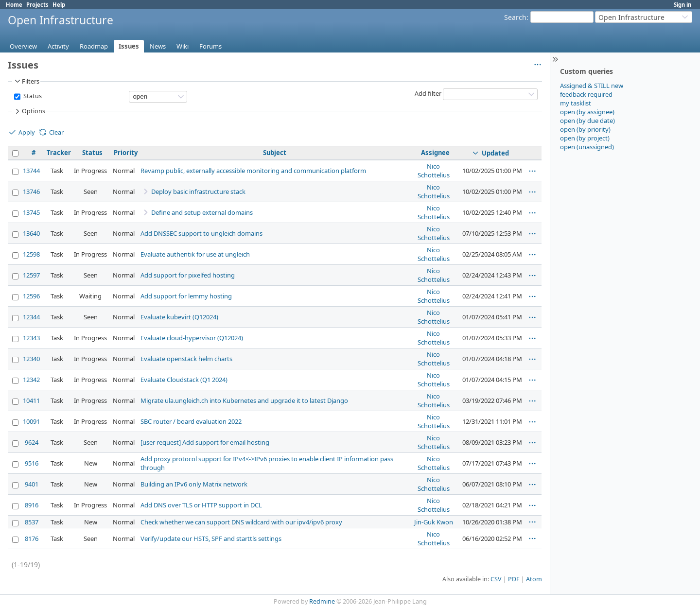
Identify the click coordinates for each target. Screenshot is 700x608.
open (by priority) (585, 129)
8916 (32, 505)
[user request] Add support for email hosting (205, 442)
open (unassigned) (587, 147)
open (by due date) (587, 121)
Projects (37, 5)
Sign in (682, 5)
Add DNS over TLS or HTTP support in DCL (201, 505)
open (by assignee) (587, 112)
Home (14, 5)
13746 (31, 191)
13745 (31, 212)
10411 (31, 400)
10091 (31, 421)
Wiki (183, 46)
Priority (126, 153)
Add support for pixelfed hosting (188, 275)
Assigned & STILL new (592, 86)
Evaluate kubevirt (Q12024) (179, 317)
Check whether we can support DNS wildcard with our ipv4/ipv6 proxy (241, 522)
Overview (23, 46)
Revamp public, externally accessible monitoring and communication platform (253, 171)
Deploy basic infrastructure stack (198, 191)
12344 (31, 317)
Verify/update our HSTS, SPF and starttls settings (211, 539)
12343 (31, 338)
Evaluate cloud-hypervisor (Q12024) (192, 338)
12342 (31, 380)
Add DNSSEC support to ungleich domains (201, 233)
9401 (32, 484)
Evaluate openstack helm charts (186, 359)
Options (29, 111)
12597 (31, 275)
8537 (32, 522)
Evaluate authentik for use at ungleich (195, 254)
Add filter (428, 94)
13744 (31, 171)
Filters (26, 81)
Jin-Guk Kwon (434, 522)
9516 (32, 463)
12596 (31, 296)
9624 (32, 442)
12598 (31, 254)
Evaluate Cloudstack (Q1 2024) (184, 380)
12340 (31, 359)
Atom (534, 579)
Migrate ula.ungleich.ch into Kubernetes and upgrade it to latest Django (244, 400)
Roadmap (94, 46)
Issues (129, 46)
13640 (31, 233)
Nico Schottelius (434, 171)
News (158, 46)
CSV (496, 579)
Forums (210, 46)
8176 (32, 539)
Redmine (322, 601)
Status (32, 96)
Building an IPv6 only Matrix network (194, 484)
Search (515, 17)
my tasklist (576, 103)
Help (59, 5)
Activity (58, 46)
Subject (275, 153)
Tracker (59, 153)
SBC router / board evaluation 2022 (191, 421)
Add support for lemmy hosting (186, 296)
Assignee (435, 153)
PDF (514, 579)
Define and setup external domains (202, 212)
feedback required (586, 94)
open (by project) (585, 138)
